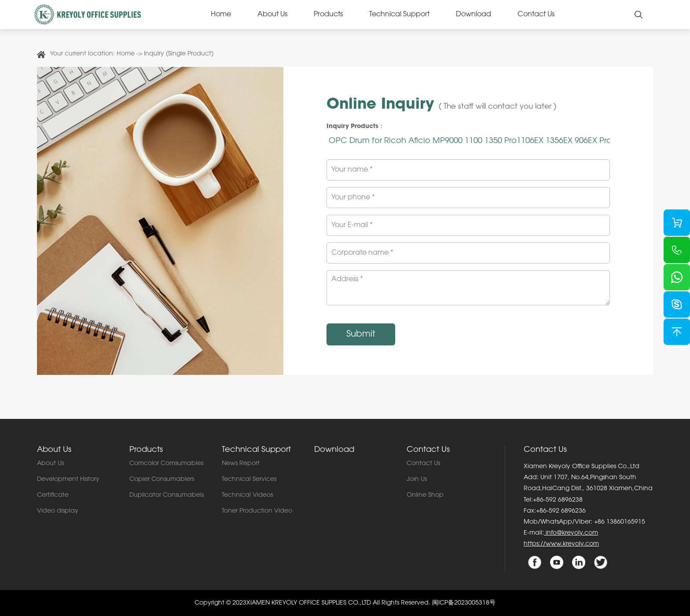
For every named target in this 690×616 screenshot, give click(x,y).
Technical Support (399, 15)
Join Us (417, 480)
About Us (272, 15)
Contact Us (536, 15)
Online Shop (425, 495)
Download (473, 15)
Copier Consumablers (162, 480)
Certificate (53, 495)
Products (328, 15)
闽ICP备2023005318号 (464, 603)
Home (221, 15)
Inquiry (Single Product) (179, 54)
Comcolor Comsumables (166, 464)
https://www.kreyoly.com (561, 544)
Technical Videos (247, 495)
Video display (58, 511)
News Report (241, 464)
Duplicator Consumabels (167, 495)
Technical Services (249, 480)
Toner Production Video (257, 511)
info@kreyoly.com (571, 533)
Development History (68, 480)
